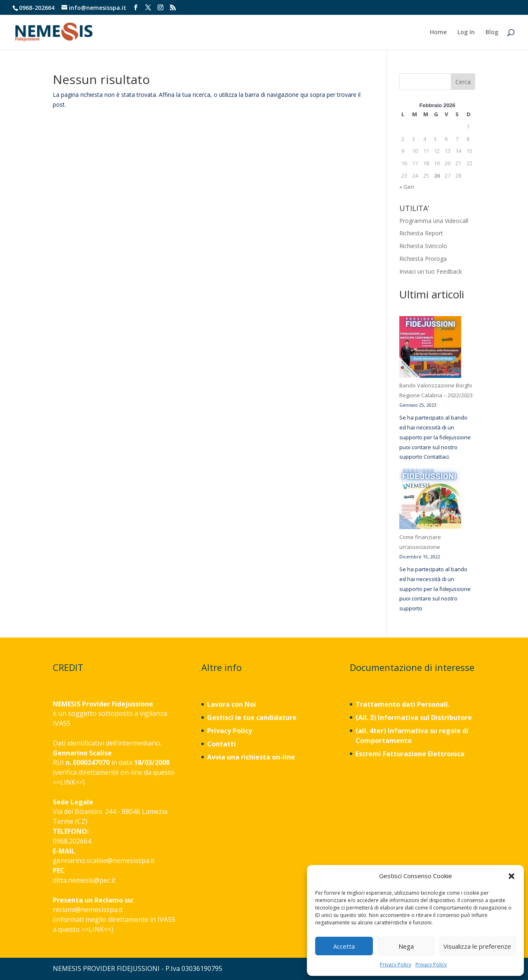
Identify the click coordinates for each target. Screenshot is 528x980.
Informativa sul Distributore (424, 717)
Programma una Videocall (434, 221)
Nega (406, 946)
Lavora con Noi (232, 704)
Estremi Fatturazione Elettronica (411, 754)
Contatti (222, 744)
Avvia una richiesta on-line (251, 757)
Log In (466, 33)
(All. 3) (366, 717)
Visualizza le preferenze (477, 946)
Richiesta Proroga (423, 259)
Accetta (344, 946)
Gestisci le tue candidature (252, 717)
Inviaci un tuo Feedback (431, 271)
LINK (68, 782)
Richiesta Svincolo (423, 246)
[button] (511, 876)
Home (438, 33)
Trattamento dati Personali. (403, 704)
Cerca (463, 82)
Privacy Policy (396, 965)
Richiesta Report (421, 233)
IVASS (62, 723)
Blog (492, 33)
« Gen (407, 187)
